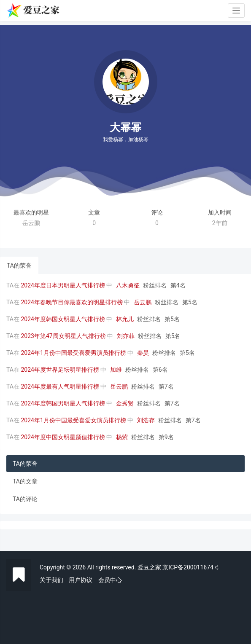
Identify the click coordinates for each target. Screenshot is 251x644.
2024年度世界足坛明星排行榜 (60, 370)
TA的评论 (25, 499)
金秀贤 (125, 403)
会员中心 (110, 580)
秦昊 (143, 353)
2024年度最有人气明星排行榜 (60, 386)
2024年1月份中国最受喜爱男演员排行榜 (73, 353)
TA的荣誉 (19, 266)
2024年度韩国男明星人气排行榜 (63, 403)
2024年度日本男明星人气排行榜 (63, 285)
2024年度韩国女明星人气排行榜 (63, 319)
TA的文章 (25, 481)
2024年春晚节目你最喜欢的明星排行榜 (72, 302)
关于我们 (51, 580)
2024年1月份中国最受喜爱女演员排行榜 (73, 420)
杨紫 (122, 437)
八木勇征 (128, 285)
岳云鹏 (143, 302)
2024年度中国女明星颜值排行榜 (63, 437)
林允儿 (125, 319)
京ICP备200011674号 (191, 567)
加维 (116, 370)
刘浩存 (146, 420)
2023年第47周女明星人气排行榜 (63, 336)
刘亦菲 (126, 336)
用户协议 (81, 580)
